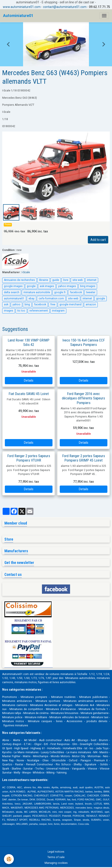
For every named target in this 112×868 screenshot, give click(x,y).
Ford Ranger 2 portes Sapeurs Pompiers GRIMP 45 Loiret (84, 458)
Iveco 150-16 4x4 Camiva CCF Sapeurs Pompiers (84, 342)
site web (78, 280)
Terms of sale (56, 857)
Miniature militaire (36, 717)
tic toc (21, 311)
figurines (43, 682)
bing (27, 304)
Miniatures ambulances (17, 701)
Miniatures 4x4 (85, 705)
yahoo (16, 304)
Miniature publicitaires (93, 697)
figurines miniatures (15, 725)
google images (13, 286)
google (31, 286)
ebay (32, 299)
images (9, 311)
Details (29, 380)
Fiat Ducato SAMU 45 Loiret (29, 394)
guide (56, 280)
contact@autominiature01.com (65, 7)
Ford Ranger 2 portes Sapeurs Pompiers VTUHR (29, 458)
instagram (58, 311)
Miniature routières (63, 697)
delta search (12, 292)
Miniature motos (13, 721)
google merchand (70, 304)
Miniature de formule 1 (93, 709)
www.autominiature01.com (22, 7)
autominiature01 (14, 299)
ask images (47, 286)
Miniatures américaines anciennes (86, 701)
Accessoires (74, 721)
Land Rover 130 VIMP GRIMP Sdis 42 (29, 342)
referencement (39, 311)
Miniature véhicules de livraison (69, 717)
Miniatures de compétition (26, 709)
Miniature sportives (48, 701)
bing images (88, 286)
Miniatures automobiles (80, 678)
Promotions (10, 697)
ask (6, 304)
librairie (44, 280)
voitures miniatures (61, 674)
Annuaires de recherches (19, 280)
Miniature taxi (100, 717)
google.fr (60, 292)
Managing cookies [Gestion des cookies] (56, 863)
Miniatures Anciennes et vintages (51, 705)
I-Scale (26, 272)
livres (59, 721)
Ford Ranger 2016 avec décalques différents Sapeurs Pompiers (83, 398)
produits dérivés (97, 721)
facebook (76, 292)
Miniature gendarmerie (95, 713)
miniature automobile (37, 292)
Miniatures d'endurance (61, 709)
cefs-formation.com (51, 299)
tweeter (91, 292)
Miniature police (12, 717)
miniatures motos (26, 682)
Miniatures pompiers (34, 697)
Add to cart (98, 240)
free (53, 304)
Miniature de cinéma (36, 713)
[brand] (18, 16)
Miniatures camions (15, 705)
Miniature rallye (12, 713)
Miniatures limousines (65, 713)
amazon (91, 304)
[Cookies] (9, 859)
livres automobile (63, 682)
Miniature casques (40, 721)
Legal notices (56, 852)
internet (92, 280)
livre (66, 280)
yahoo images (67, 286)
